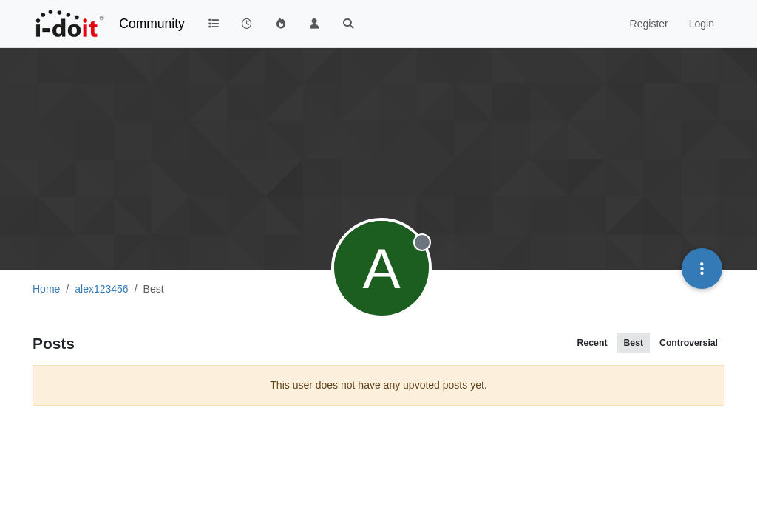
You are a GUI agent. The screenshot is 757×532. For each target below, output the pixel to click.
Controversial (689, 343)
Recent (593, 343)
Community (152, 24)
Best (633, 343)
